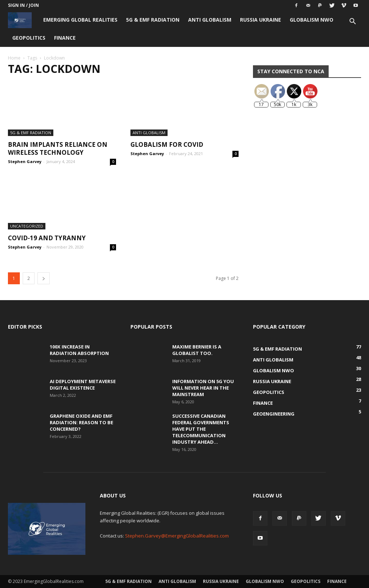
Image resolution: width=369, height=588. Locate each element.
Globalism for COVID (167, 144)
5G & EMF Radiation (153, 20)
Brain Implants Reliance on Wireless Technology (58, 148)
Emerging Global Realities (80, 20)
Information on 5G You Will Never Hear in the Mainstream (203, 388)
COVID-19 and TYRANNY (47, 238)
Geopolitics (29, 38)
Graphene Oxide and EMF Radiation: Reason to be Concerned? (81, 422)
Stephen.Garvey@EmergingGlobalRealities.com (177, 536)
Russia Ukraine (261, 20)
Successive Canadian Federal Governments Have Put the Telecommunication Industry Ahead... (201, 429)
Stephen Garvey (25, 161)
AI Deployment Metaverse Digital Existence (83, 385)
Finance (65, 38)
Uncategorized (27, 226)
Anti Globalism (210, 20)
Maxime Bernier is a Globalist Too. (197, 350)
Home (14, 58)
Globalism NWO (312, 20)
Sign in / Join (23, 5)
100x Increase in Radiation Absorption (79, 350)
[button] (352, 22)
